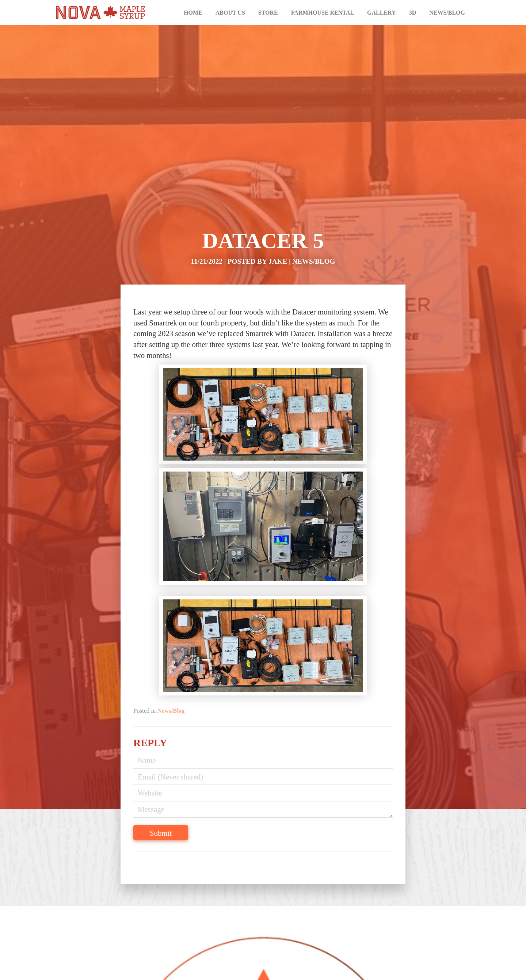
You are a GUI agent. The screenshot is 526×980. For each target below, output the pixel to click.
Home (193, 13)
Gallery (382, 13)
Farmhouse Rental (323, 13)
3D (413, 13)
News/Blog (447, 13)
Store (268, 13)
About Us (230, 13)
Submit (161, 833)
